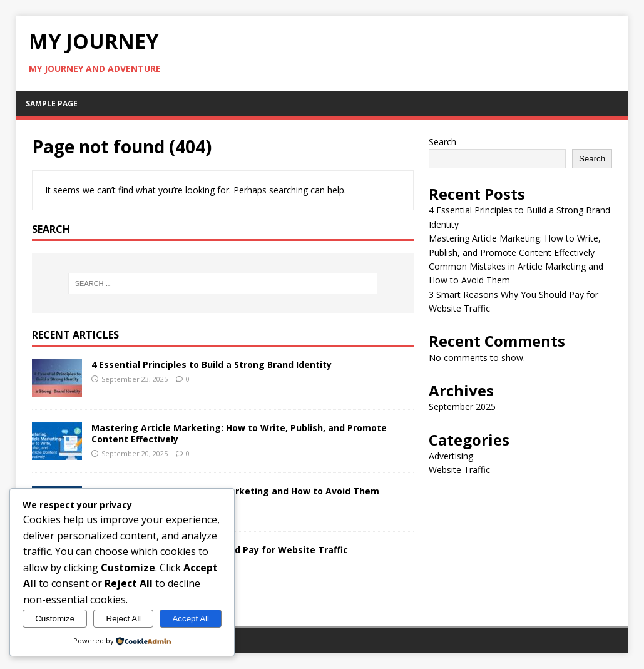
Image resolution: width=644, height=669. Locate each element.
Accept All (191, 619)
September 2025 (462, 406)
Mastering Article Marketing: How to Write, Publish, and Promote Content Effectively (239, 433)
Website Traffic (459, 470)
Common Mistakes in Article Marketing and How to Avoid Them (235, 491)
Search (442, 142)
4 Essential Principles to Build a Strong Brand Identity (212, 365)
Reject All (124, 619)
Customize (55, 619)
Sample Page (52, 104)
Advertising (451, 456)
